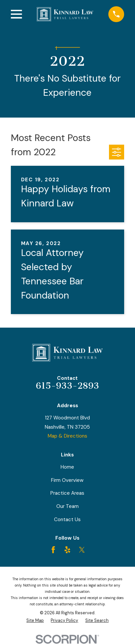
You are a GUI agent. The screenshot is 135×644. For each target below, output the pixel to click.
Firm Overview (67, 480)
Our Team (67, 506)
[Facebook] (53, 550)
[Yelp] (67, 550)
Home (67, 467)
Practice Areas (67, 493)
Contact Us (67, 519)
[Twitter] (82, 550)
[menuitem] (35, 621)
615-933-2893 (67, 386)
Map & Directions (67, 436)
